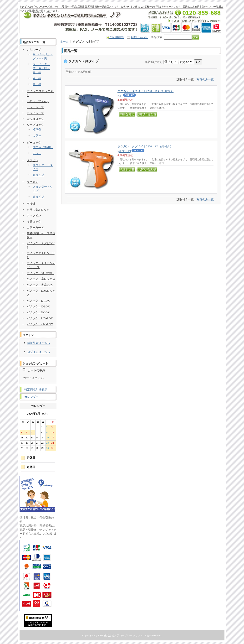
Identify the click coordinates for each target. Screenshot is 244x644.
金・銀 (37, 84)
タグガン (32, 182)
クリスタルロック (38, 210)
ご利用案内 (117, 37)
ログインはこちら (39, 352)
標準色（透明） (43, 147)
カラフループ (35, 113)
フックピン (34, 216)
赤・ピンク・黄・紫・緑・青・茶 (41, 68)
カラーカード (35, 228)
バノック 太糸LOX (40, 285)
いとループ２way (38, 101)
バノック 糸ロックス (41, 279)
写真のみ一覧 (205, 79)
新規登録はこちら (39, 343)
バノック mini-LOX (40, 324)
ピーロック (34, 143)
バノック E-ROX (38, 301)
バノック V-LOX (38, 312)
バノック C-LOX (38, 306)
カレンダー (31, 397)
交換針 (31, 204)
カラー (37, 135)
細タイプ (38, 175)
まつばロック (35, 119)
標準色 (37, 130)
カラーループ (35, 107)
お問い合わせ (139, 37)
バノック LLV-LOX (40, 318)
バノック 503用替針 (40, 273)
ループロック (35, 125)
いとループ (34, 50)
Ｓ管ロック (34, 222)
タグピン (32, 160)
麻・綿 (37, 78)
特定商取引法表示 (36, 390)
